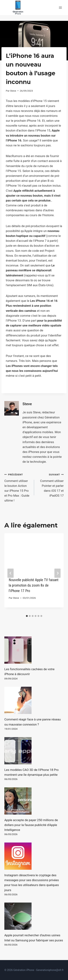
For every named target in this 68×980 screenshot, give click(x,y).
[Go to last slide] (11, 573)
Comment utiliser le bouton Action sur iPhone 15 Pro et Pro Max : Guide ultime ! (18, 487)
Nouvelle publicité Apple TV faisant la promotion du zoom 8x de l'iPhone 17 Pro (34, 585)
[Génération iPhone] (18, 8)
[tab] (27, 616)
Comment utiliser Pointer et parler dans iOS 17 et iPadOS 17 (51, 485)
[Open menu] (60, 8)
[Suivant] (57, 573)
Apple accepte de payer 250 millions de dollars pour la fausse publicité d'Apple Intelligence (31, 825)
